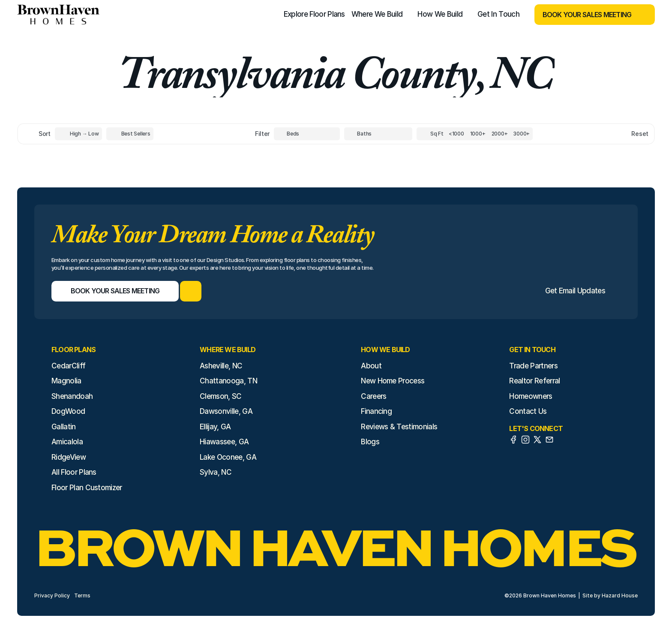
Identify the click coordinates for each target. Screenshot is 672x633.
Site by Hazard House (610, 595)
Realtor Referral (534, 381)
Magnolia (66, 381)
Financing (376, 411)
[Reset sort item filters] (622, 134)
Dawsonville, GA (226, 411)
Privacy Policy (52, 595)
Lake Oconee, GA (228, 457)
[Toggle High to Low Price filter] (78, 134)
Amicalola (67, 442)
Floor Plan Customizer (87, 488)
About (371, 366)
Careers (373, 396)
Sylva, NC (216, 472)
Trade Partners (533, 366)
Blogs (370, 442)
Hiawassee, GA (224, 442)
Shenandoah (72, 396)
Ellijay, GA (215, 427)
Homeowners (531, 396)
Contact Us (528, 411)
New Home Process (393, 381)
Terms (82, 595)
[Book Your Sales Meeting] (584, 15)
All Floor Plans (74, 472)
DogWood (68, 411)
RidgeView (69, 457)
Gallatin (64, 427)
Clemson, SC (221, 396)
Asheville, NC (221, 366)
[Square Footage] (456, 134)
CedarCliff (68, 366)
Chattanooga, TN (228, 381)
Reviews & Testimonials (399, 427)
